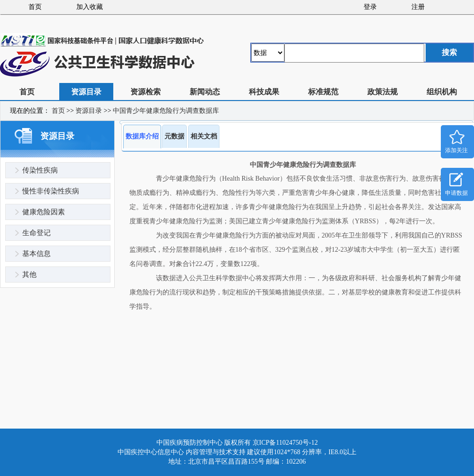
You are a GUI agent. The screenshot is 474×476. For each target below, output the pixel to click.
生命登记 (36, 233)
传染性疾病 (40, 170)
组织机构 (442, 92)
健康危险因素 (44, 212)
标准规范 (323, 92)
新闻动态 (205, 92)
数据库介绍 (142, 136)
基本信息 (36, 254)
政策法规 (383, 92)
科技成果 (264, 92)
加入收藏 (90, 7)
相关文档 (204, 136)
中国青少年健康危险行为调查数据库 (166, 111)
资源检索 (146, 92)
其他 (29, 275)
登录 (370, 7)
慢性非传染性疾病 (51, 191)
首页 (35, 7)
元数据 (174, 136)
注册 (418, 7)
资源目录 (86, 92)
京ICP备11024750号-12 (285, 443)
